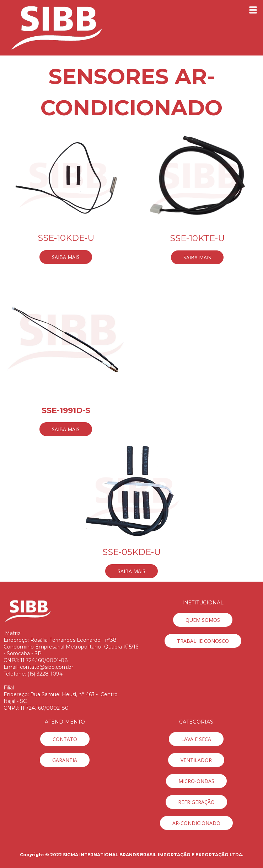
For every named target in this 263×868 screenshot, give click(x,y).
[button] (66, 257)
